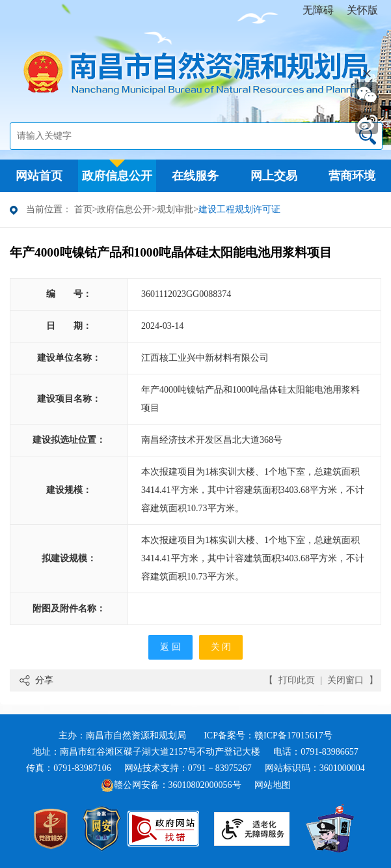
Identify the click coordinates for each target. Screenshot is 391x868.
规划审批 (175, 209)
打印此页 (297, 680)
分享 (44, 680)
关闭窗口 (345, 680)
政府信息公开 (124, 209)
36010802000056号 (205, 785)
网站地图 (273, 785)
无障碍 (318, 10)
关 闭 (221, 647)
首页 (83, 209)
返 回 (170, 647)
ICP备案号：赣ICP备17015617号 (268, 735)
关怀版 (362, 10)
